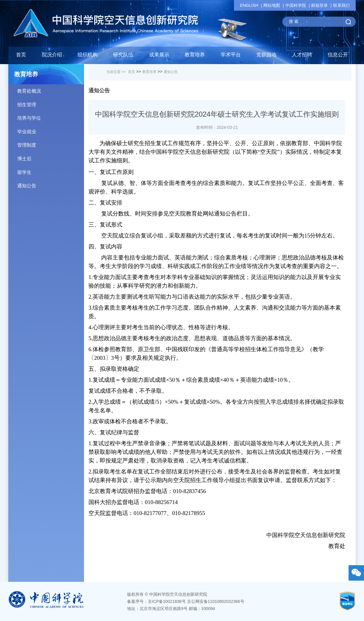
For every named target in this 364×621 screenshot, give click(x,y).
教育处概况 (51, 89)
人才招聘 (302, 55)
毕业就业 (51, 130)
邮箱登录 (319, 5)
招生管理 (51, 103)
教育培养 (149, 72)
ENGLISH (249, 5)
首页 (21, 55)
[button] (123, 56)
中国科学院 (296, 5)
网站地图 (272, 5)
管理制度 (51, 143)
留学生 (51, 170)
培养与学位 (51, 116)
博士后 (51, 157)
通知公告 (51, 184)
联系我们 (341, 5)
